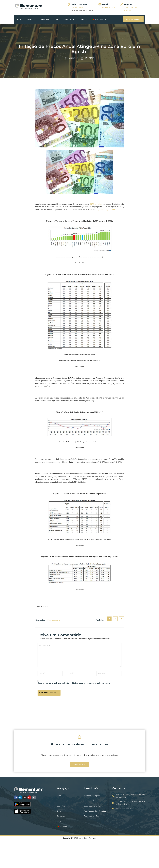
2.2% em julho (96, 204)
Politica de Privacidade (93, 801)
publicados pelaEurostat (108, 210)
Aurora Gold (128, 10)
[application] (34, 19)
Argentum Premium (130, 7)
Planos (31, 19)
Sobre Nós (45, 19)
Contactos (70, 19)
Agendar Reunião (133, 19)
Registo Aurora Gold (92, 816)
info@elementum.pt (109, 7)
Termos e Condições (92, 796)
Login (85, 19)
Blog (57, 19)
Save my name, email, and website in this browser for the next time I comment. (74, 683)
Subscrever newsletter (93, 806)
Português (101, 19)
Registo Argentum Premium (95, 811)
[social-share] (109, 619)
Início (19, 19)
